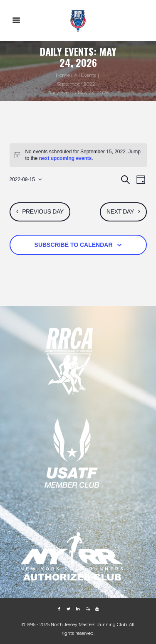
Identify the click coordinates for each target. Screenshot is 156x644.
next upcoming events (66, 158)
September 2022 (76, 84)
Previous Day (43, 211)
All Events (85, 75)
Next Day (120, 211)
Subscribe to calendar (74, 245)
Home (63, 75)
